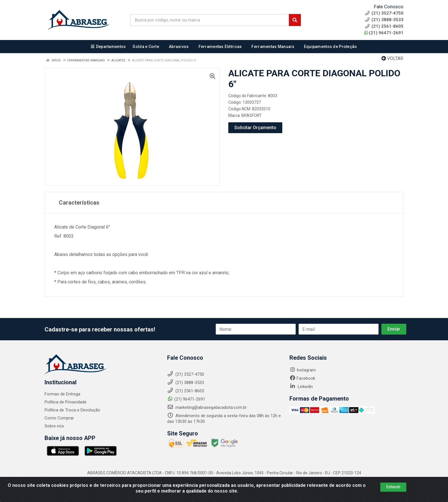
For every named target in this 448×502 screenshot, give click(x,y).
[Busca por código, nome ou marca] (210, 20)
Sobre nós (54, 426)
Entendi (393, 488)
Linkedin (301, 387)
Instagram (303, 370)
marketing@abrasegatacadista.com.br (207, 407)
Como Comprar (59, 418)
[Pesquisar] (295, 20)
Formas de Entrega (62, 394)
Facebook (302, 378)
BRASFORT (252, 115)
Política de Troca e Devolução (72, 410)
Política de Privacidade (66, 402)
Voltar (392, 58)
